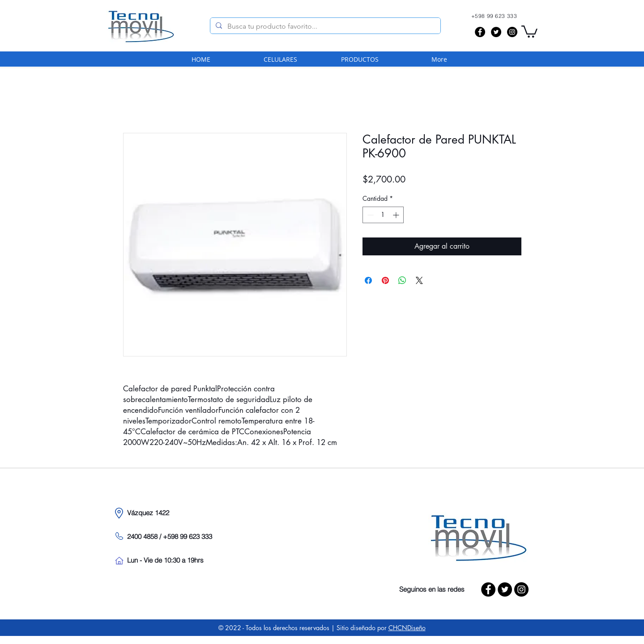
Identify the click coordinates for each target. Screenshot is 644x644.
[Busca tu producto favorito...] (324, 26)
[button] (529, 31)
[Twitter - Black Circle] (496, 32)
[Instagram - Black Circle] (512, 32)
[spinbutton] (383, 215)
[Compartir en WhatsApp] (402, 280)
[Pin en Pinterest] (385, 280)
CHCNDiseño (407, 628)
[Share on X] (419, 280)
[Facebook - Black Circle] (480, 32)
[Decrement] (369, 215)
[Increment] (397, 215)
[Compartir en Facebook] (368, 280)
